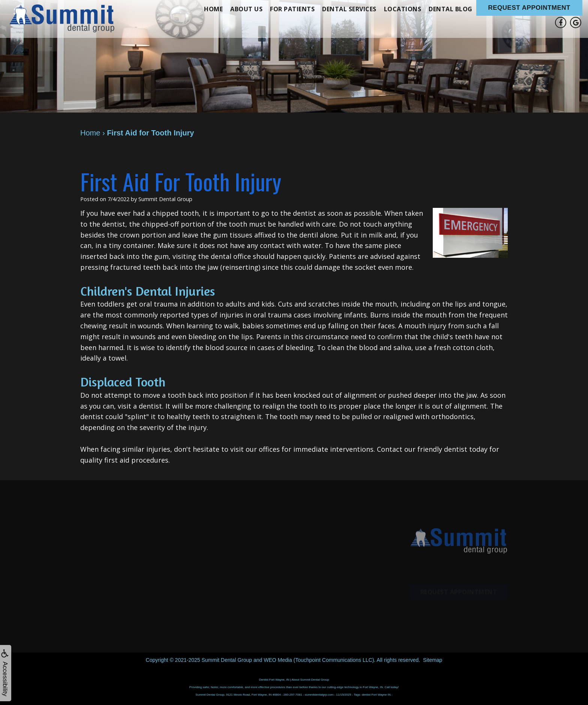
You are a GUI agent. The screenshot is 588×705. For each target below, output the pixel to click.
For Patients (292, 9)
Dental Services (349, 9)
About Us (246, 9)
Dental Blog (451, 9)
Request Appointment (529, 8)
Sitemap (433, 660)
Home (213, 9)
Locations (403, 9)
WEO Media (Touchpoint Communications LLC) (319, 660)
